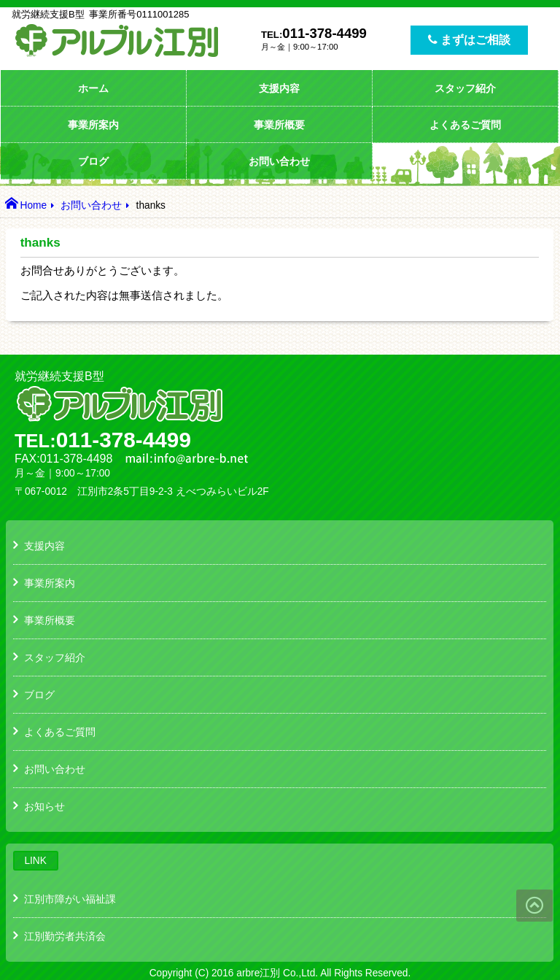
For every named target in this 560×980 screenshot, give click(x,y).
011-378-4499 (324, 33)
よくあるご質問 (465, 125)
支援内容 (279, 88)
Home (33, 205)
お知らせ (44, 806)
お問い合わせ (279, 161)
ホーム (93, 88)
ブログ (93, 161)
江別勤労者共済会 (65, 936)
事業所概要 (279, 125)
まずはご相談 (469, 40)
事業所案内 (93, 125)
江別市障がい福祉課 (70, 899)
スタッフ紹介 (465, 88)
